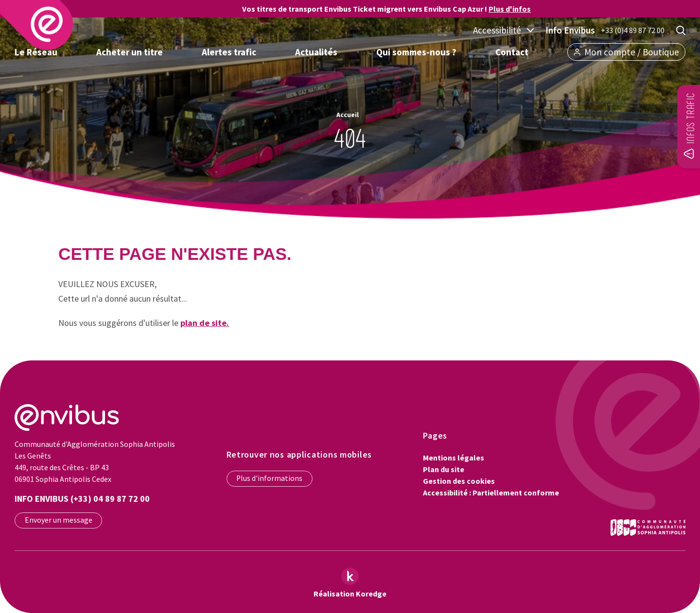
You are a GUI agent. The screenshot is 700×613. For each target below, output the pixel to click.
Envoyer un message (59, 520)
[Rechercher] (681, 30)
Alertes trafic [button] (229, 52)
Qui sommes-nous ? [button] (416, 52)
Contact (512, 52)
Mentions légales (454, 458)
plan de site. (205, 323)
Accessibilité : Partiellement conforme (491, 493)
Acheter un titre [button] (130, 52)
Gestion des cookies (459, 481)
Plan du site (444, 469)
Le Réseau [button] (36, 52)
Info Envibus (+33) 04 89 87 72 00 (82, 499)
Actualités (316, 52)
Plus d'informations (269, 478)
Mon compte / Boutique (626, 52)
